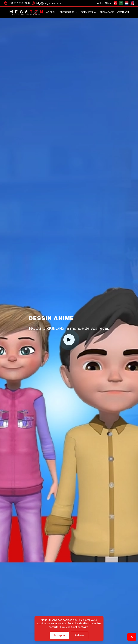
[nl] (127, 3)
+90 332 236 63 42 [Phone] (19, 3)
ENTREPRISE (69, 12)
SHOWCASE (107, 12)
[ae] (121, 3)
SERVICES (89, 12)
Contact (123, 12)
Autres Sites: (104, 3)
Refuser (80, 635)
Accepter (59, 635)
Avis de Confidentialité (75, 627)
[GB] (132, 3)
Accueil (51, 12)
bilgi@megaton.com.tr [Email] (49, 3)
